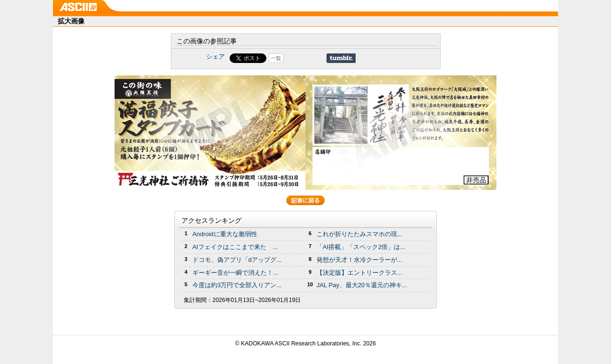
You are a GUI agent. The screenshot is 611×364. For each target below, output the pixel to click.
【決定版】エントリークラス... (359, 273)
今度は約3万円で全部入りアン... (237, 285)
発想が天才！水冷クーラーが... (359, 260)
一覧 (276, 58)
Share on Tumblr (341, 58)
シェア (216, 57)
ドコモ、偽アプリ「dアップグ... (237, 260)
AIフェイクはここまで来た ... (235, 247)
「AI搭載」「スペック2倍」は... (361, 247)
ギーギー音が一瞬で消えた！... (235, 273)
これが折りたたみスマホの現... (359, 234)
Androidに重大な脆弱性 (225, 234)
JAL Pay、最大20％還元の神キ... (362, 285)
